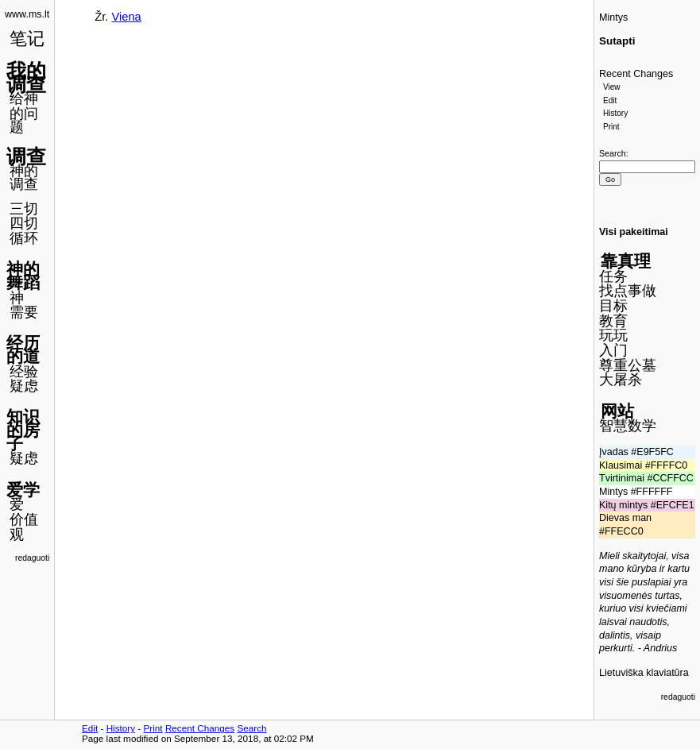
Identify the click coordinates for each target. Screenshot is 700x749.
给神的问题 (24, 112)
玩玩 (613, 335)
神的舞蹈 (23, 276)
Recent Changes (636, 74)
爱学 (23, 490)
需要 (24, 312)
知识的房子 (23, 430)
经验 (24, 372)
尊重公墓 (628, 365)
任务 (613, 276)
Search (613, 153)
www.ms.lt (27, 14)
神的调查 (24, 178)
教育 (613, 321)
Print (611, 127)
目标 (613, 306)
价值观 (24, 527)
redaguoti (32, 558)
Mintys (613, 17)
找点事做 (628, 291)
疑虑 (24, 386)
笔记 (27, 39)
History (615, 113)
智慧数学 (628, 426)
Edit (610, 100)
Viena (127, 17)
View (612, 87)
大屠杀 (621, 380)
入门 (613, 350)
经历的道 (23, 349)
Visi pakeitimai (634, 232)
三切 (24, 209)
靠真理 (626, 261)
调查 (26, 156)
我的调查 (26, 77)
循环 (24, 238)
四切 (24, 223)
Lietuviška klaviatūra (644, 673)
